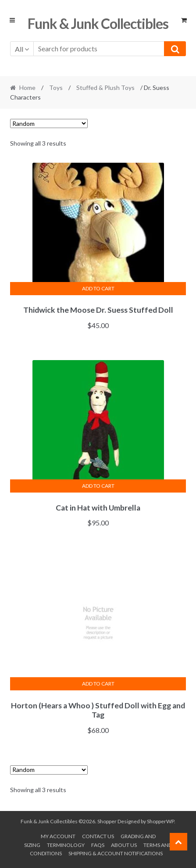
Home (27, 88)
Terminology (66, 845)
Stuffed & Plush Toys (105, 88)
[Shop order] (49, 123)
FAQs (98, 845)
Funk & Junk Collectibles (98, 23)
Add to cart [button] (98, 288)
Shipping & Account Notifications (116, 853)
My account (58, 836)
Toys (56, 88)
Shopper (107, 821)
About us (124, 845)
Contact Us (98, 836)
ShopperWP (160, 821)
